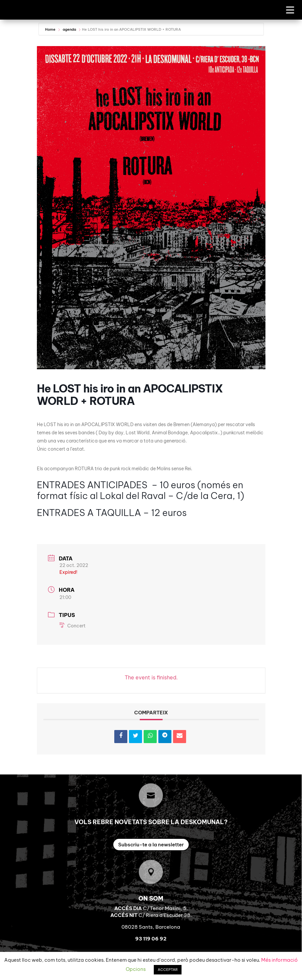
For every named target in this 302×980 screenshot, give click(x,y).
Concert (72, 626)
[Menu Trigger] (290, 10)
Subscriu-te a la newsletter (151, 845)
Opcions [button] (136, 969)
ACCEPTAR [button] (168, 970)
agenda (69, 29)
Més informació (279, 960)
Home (51, 29)
